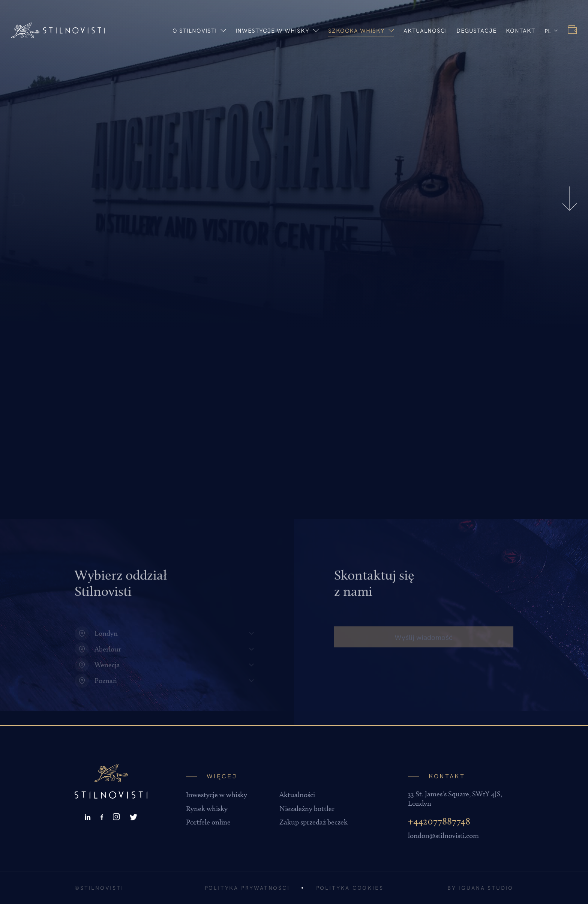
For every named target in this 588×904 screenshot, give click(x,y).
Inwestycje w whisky (277, 30)
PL (548, 31)
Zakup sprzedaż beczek (313, 822)
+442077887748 (439, 821)
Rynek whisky (207, 809)
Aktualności (425, 30)
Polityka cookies (350, 887)
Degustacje (476, 30)
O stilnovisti (199, 30)
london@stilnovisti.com (443, 836)
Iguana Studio (486, 887)
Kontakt (520, 30)
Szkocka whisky (361, 30)
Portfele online (208, 822)
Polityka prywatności (247, 887)
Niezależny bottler (307, 809)
